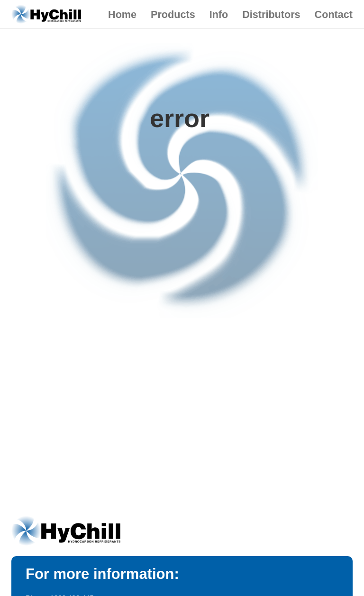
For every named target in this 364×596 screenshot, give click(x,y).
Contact (334, 14)
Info (219, 14)
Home (122, 14)
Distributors (271, 14)
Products (173, 14)
